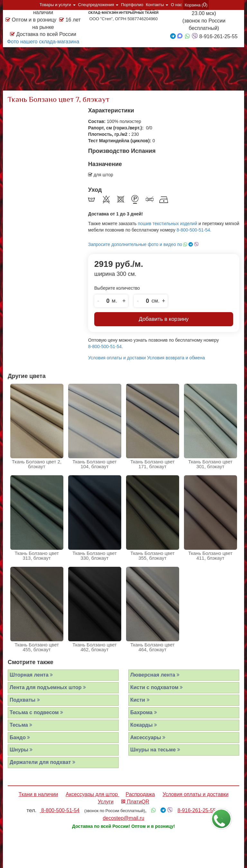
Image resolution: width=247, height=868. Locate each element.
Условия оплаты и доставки (117, 358)
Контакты (157, 5)
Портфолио (132, 5)
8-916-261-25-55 (197, 810)
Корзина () (196, 5)
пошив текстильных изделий (168, 224)
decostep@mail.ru (123, 818)
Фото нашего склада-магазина (43, 42)
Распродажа (140, 794)
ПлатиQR (135, 802)
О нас (176, 5)
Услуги (106, 802)
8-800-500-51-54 (60, 810)
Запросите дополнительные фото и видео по (143, 244)
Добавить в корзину (164, 319)
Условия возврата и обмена (176, 358)
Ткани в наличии (38, 794)
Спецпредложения (98, 5)
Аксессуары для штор (92, 794)
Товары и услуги (58, 5)
